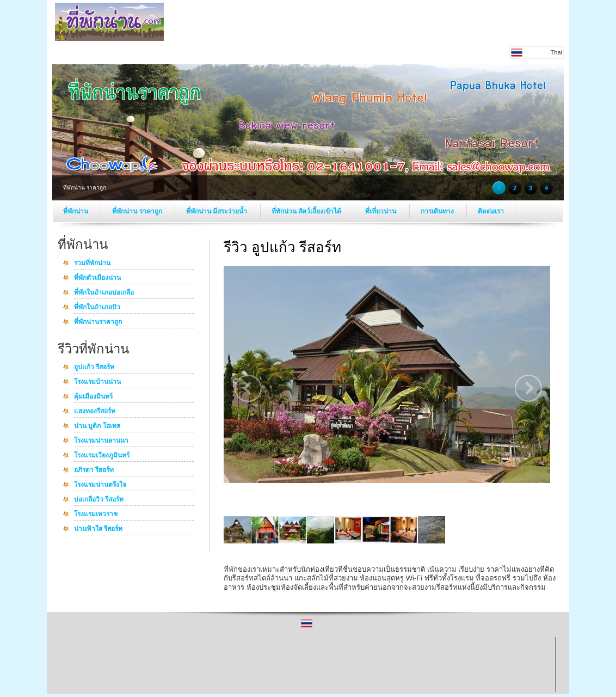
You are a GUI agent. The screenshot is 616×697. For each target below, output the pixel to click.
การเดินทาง (438, 211)
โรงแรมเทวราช (96, 515)
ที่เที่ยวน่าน (381, 211)
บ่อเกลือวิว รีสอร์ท (99, 500)
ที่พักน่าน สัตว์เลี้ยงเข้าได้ (307, 211)
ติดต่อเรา (491, 211)
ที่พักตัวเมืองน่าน (97, 278)
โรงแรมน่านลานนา (101, 441)
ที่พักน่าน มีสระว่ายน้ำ (218, 211)
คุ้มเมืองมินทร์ (93, 397)
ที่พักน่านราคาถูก (98, 322)
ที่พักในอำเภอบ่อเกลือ (104, 293)
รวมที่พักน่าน (92, 264)
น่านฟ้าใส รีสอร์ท (98, 529)
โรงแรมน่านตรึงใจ (100, 485)
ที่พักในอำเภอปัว (97, 308)
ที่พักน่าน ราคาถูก (138, 211)
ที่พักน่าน (76, 211)
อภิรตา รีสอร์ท (94, 470)
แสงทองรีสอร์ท (95, 412)
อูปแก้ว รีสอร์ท (94, 368)
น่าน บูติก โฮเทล (97, 426)
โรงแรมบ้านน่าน (97, 382)
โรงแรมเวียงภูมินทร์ (102, 456)
